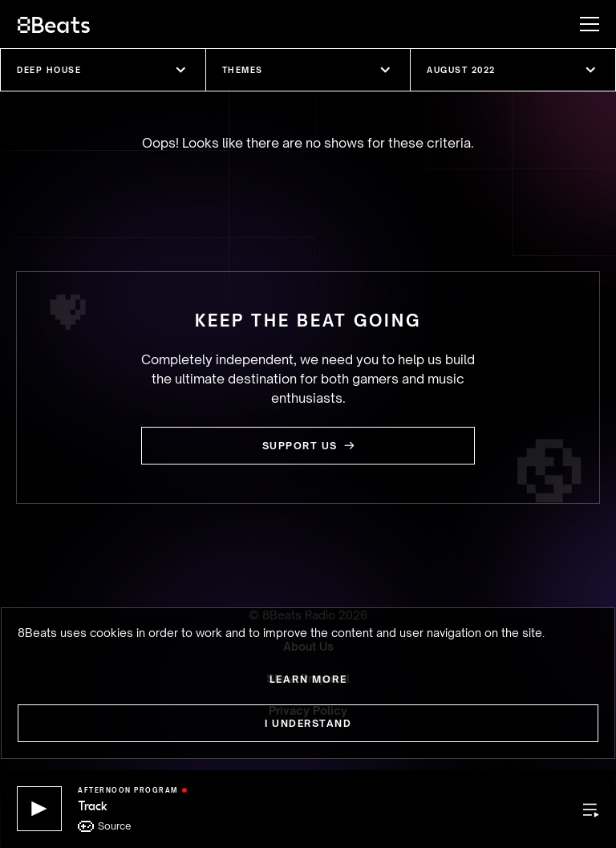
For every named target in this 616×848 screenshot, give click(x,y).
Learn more (308, 679)
